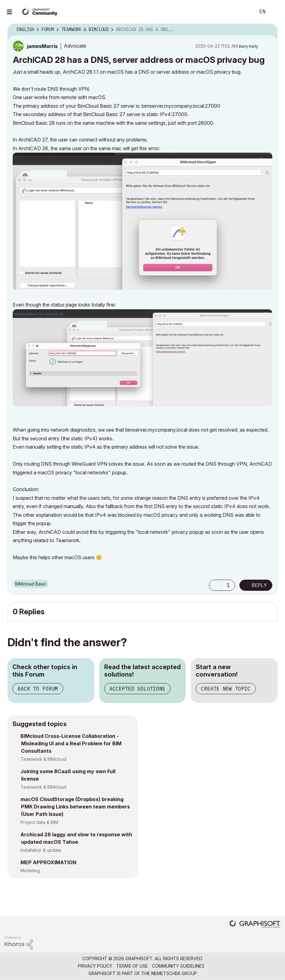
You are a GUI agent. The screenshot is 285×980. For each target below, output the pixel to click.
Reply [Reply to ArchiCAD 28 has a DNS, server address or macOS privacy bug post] (259, 585)
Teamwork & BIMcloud (43, 759)
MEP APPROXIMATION (48, 862)
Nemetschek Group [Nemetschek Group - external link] (174, 973)
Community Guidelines (178, 966)
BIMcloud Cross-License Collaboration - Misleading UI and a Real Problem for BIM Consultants (71, 743)
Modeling (30, 871)
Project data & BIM (39, 822)
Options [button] (269, 30)
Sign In (275, 12)
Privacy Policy (95, 966)
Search (244, 12)
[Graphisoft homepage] (255, 925)
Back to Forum (38, 689)
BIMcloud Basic (31, 584)
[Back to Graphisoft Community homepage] (41, 11)
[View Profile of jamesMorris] (42, 46)
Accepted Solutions (137, 689)
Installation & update (41, 850)
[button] (142, 221)
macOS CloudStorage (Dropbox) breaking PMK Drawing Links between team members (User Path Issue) (75, 807)
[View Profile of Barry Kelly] (248, 46)
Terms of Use (132, 966)
